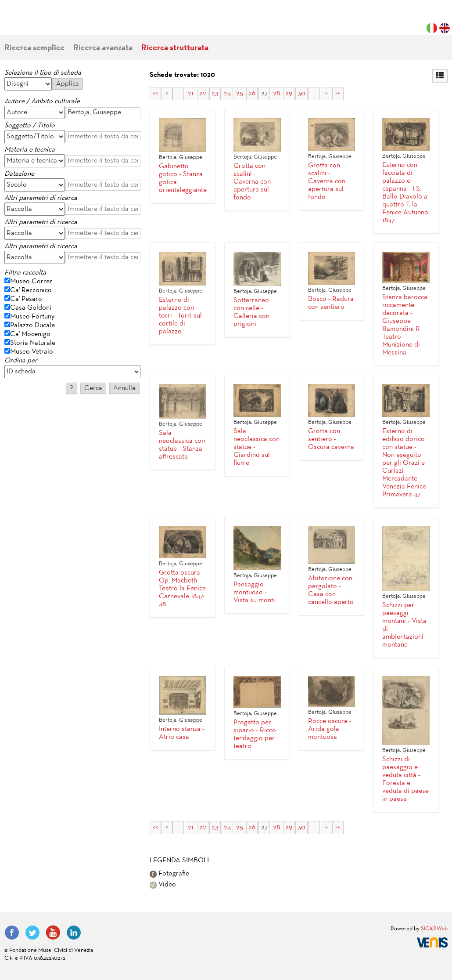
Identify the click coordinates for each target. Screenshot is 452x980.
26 (252, 94)
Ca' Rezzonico (31, 290)
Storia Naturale (33, 343)
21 (191, 94)
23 (215, 94)
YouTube (53, 933)
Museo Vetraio (32, 352)
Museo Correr (31, 282)
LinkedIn (74, 933)
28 (276, 94)
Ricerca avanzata (103, 48)
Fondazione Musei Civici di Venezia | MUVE (40, 22)
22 (203, 94)
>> (338, 94)
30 (301, 94)
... (178, 94)
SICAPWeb (434, 929)
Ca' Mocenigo (30, 334)
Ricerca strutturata (175, 48)
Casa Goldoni (31, 308)
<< (155, 94)
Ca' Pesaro (26, 299)
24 (227, 94)
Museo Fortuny (32, 317)
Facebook (12, 933)
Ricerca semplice (34, 48)
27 (264, 94)
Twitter (32, 933)
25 (240, 94)
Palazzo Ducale (32, 325)
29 (289, 94)
